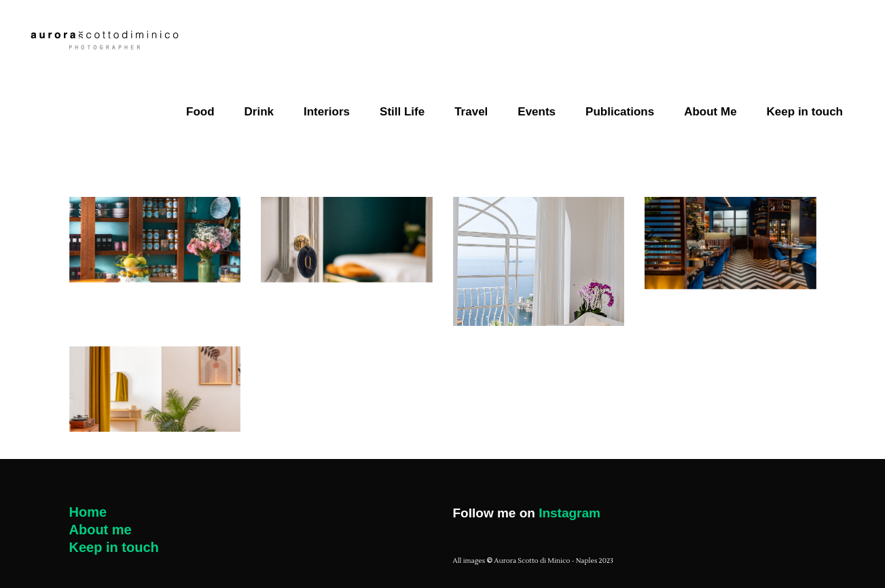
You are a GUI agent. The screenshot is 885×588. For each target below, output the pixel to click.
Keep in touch (114, 547)
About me (101, 530)
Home (88, 512)
